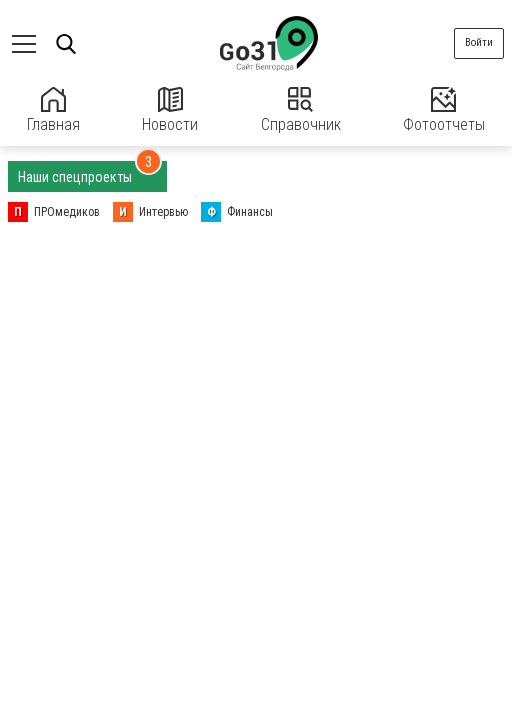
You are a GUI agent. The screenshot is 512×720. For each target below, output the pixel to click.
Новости (170, 110)
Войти (479, 42)
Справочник (301, 110)
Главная (53, 110)
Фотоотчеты (444, 110)
